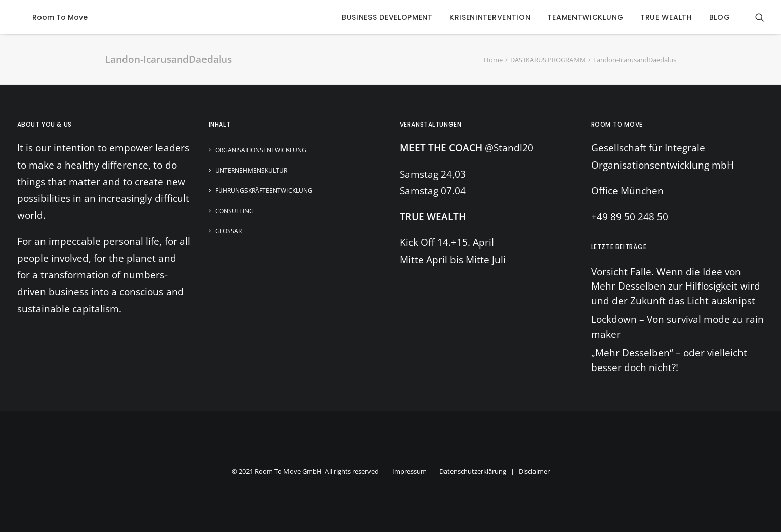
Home (493, 60)
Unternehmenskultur (251, 170)
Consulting (234, 211)
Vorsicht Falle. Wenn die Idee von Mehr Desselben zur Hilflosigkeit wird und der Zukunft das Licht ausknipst (676, 286)
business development (387, 17)
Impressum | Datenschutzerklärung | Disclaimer (471, 471)
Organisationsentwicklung (261, 150)
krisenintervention (490, 17)
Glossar (229, 231)
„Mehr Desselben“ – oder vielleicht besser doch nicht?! (669, 360)
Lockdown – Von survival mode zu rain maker (677, 327)
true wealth (666, 17)
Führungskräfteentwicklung (264, 191)
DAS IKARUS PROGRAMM (548, 60)
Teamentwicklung (585, 17)
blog (720, 17)
